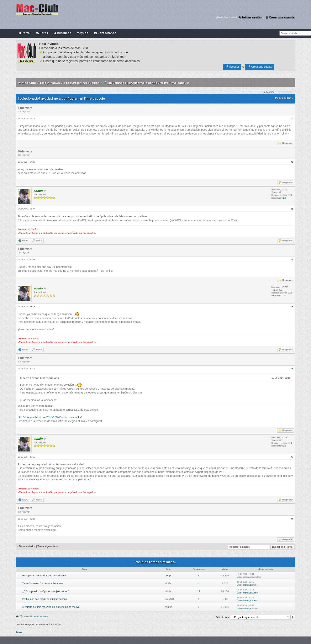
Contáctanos (105, 33)
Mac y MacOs (50, 83)
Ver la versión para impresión (34, 616)
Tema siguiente (46, 546)
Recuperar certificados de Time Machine (45, 575)
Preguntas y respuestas (82, 83)
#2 (292, 162)
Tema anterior (27, 546)
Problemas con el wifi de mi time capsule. (45, 599)
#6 (292, 369)
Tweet (19, 632)
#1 (292, 119)
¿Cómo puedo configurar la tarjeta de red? (46, 591)
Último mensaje (244, 577)
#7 (292, 457)
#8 (292, 519)
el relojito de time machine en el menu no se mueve (51, 607)
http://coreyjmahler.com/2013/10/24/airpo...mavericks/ (50, 417)
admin (255, 593)
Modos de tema (284, 98)
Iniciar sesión (250, 17)
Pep (169, 575)
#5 (292, 307)
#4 (292, 260)
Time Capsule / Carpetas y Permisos (43, 583)
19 (199, 591)
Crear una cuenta (280, 17)
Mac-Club (29, 83)
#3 (292, 209)
